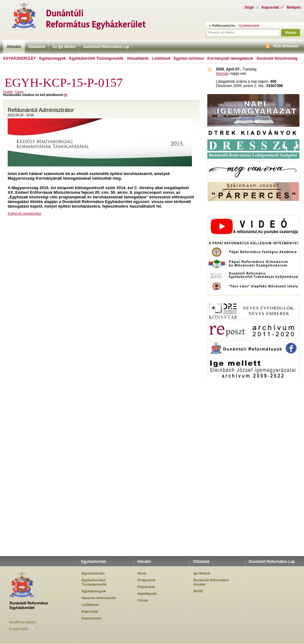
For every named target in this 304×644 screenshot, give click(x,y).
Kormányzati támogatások (230, 58)
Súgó (249, 7)
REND (198, 591)
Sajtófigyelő (147, 594)
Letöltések (161, 58)
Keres (291, 33)
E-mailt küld (18, 629)
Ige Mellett (202, 573)
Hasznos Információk (99, 598)
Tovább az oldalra (23, 622)
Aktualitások (138, 58)
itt (66, 95)
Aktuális (14, 47)
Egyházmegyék (53, 58)
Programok (146, 580)
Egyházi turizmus (189, 58)
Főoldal (8, 91)
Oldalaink (37, 47)
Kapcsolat (270, 7)
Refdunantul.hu (224, 26)
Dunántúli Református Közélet (211, 582)
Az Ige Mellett (64, 47)
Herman (222, 74)
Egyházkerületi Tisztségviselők (96, 58)
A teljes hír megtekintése (24, 214)
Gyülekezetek (249, 26)
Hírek (142, 573)
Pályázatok (146, 587)
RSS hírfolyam (286, 46)
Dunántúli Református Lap (106, 47)
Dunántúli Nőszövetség (277, 58)
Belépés (294, 7)
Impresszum (92, 618)
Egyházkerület (19, 58)
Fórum (19, 91)
